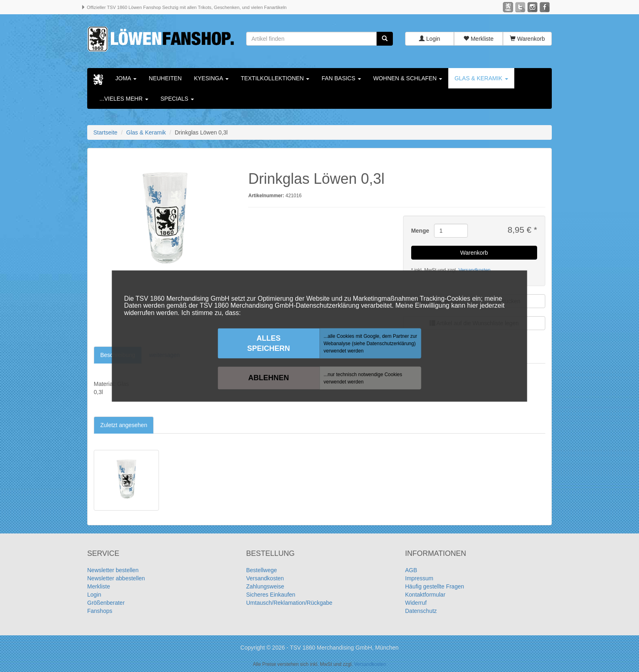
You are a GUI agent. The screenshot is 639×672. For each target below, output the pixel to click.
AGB (411, 570)
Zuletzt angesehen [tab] (124, 425)
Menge (420, 231)
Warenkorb (527, 39)
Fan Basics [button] (341, 78)
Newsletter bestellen (113, 570)
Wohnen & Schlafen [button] (408, 78)
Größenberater (106, 603)
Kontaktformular (425, 595)
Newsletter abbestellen (116, 578)
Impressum (419, 578)
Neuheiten (165, 78)
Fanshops (100, 611)
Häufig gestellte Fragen (435, 586)
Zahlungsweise (265, 586)
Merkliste (478, 39)
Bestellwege (262, 570)
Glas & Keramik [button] (481, 78)
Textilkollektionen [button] (275, 78)
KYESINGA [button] (211, 78)
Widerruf (416, 603)
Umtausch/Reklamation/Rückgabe (289, 603)
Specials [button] (177, 99)
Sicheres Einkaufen (271, 595)
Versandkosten (265, 578)
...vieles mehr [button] (124, 99)
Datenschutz (421, 611)
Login (430, 39)
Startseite (105, 132)
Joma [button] (126, 78)
